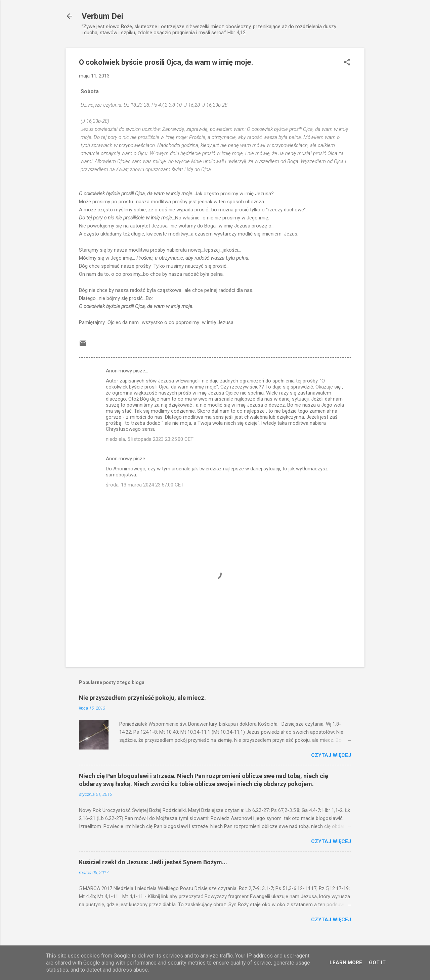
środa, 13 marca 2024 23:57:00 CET (145, 485)
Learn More (346, 963)
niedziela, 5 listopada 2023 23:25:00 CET (150, 439)
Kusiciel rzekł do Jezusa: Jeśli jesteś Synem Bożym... (153, 862)
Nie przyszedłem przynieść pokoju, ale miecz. (142, 698)
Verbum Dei (102, 16)
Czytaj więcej (331, 755)
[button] (347, 63)
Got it (377, 963)
